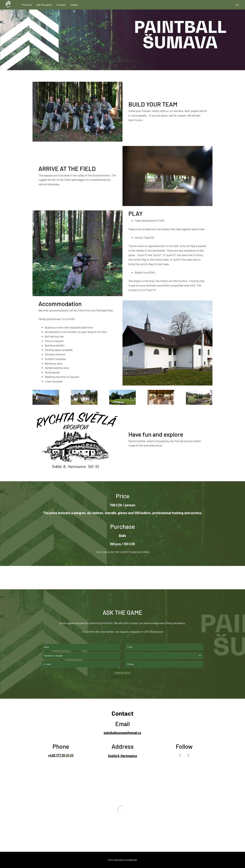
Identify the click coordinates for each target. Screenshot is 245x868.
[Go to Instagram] (188, 755)
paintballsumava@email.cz (122, 733)
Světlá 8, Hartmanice (122, 756)
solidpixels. (132, 860)
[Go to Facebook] (180, 755)
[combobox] (164, 656)
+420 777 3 (56, 755)
